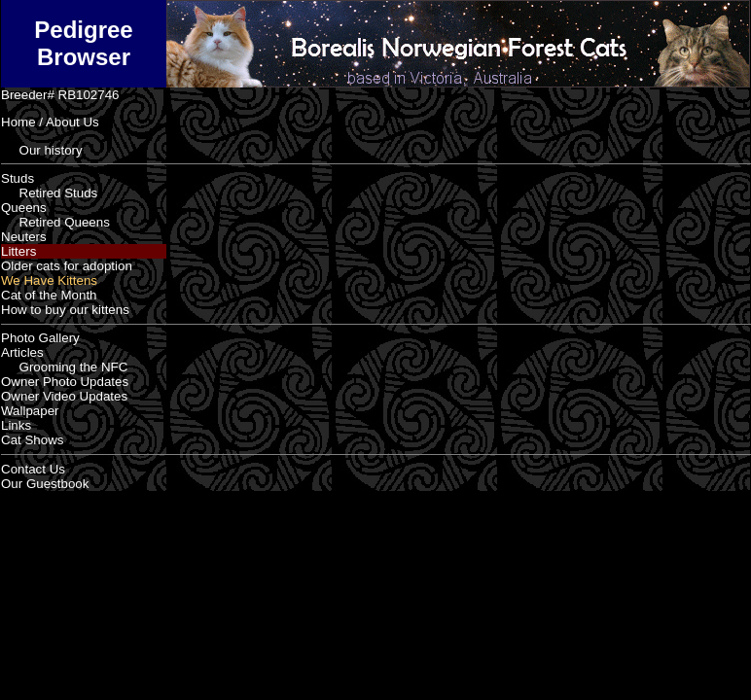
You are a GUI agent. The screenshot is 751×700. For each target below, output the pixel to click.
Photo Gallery (40, 338)
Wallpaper (30, 411)
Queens (24, 208)
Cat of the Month (49, 295)
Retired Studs (49, 193)
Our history (42, 150)
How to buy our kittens (65, 310)
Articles (22, 352)
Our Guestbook (45, 484)
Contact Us (33, 469)
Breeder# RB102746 (60, 95)
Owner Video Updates (64, 396)
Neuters (24, 237)
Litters (18, 251)
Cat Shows (32, 440)
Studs (18, 178)
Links (16, 425)
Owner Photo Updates (65, 382)
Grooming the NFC (64, 367)
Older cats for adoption (67, 266)
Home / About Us (50, 122)
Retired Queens (55, 222)
